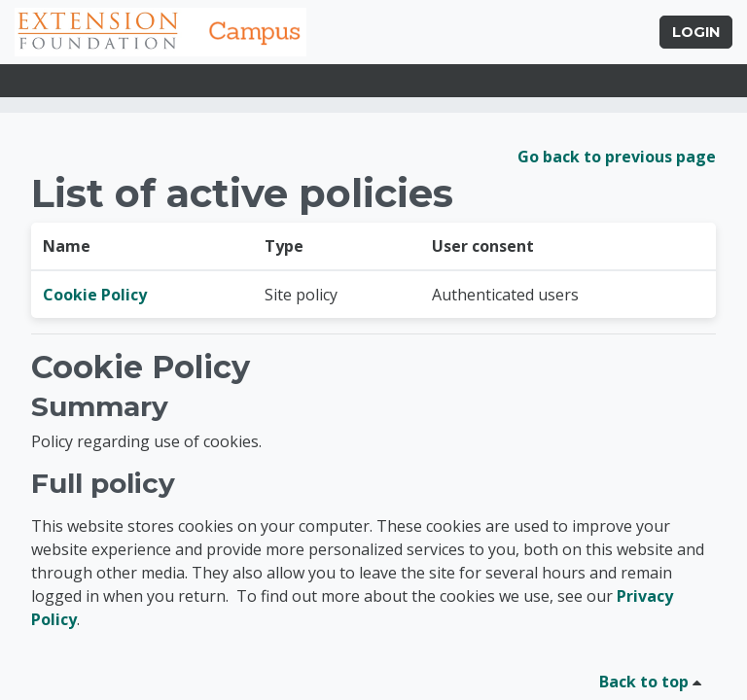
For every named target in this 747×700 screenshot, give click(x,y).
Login (696, 32)
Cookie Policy (95, 295)
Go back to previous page (617, 157)
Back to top (654, 682)
